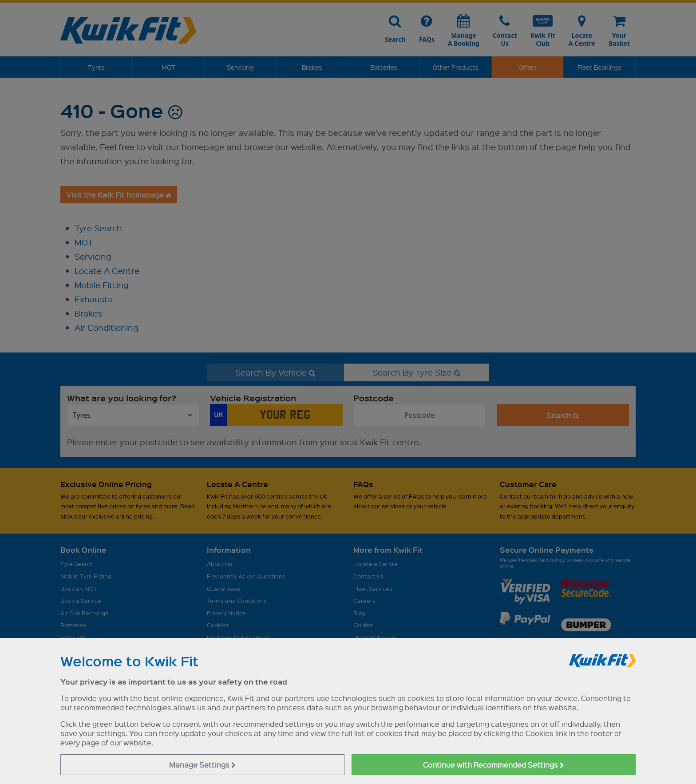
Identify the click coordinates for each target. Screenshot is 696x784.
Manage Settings (202, 765)
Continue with (494, 765)
